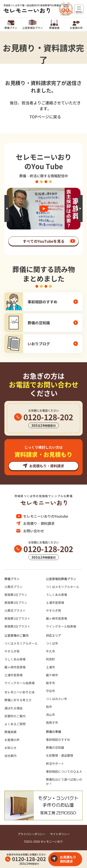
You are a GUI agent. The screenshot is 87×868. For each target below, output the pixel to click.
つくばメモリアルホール (63, 587)
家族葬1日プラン (16, 595)
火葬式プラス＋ (15, 610)
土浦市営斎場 (55, 603)
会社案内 (10, 756)
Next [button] (80, 208)
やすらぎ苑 (53, 610)
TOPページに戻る (45, 117)
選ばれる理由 (13, 708)
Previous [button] (7, 208)
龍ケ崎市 (52, 675)
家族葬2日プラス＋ (17, 626)
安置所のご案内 (15, 716)
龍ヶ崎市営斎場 (56, 618)
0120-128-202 (29, 859)
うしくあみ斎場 (56, 595)
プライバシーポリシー (32, 834)
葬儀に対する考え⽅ (18, 700)
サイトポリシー (60, 834)
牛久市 (50, 651)
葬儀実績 (54, 28)
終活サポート (55, 764)
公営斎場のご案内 (16, 635)
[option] (44, 209)
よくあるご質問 (15, 724)
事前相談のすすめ (58, 740)
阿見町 (50, 659)
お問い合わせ (34, 531)
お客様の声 (76, 28)
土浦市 (50, 667)
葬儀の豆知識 (55, 747)
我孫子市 (52, 723)
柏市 (49, 707)
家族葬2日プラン (16, 603)
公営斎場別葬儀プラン (61, 579)
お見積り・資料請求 (39, 523)
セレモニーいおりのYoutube (46, 516)
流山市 (50, 715)
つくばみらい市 (56, 699)
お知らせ (10, 748)
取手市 (50, 683)
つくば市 (52, 643)
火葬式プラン (13, 587)
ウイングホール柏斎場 (61, 626)
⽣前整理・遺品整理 (60, 755)
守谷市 (50, 691)
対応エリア (53, 635)
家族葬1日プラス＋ (17, 618)
